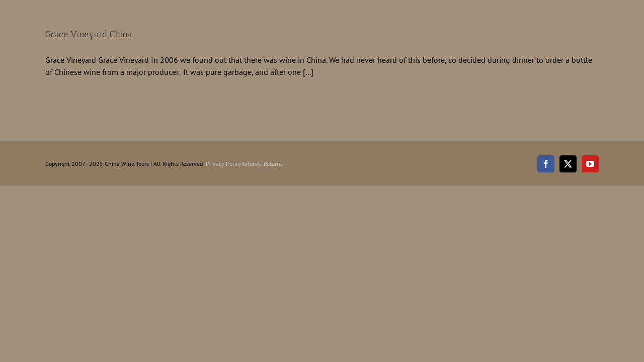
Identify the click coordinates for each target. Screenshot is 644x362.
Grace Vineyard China (89, 34)
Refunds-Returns (262, 164)
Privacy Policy (224, 164)
